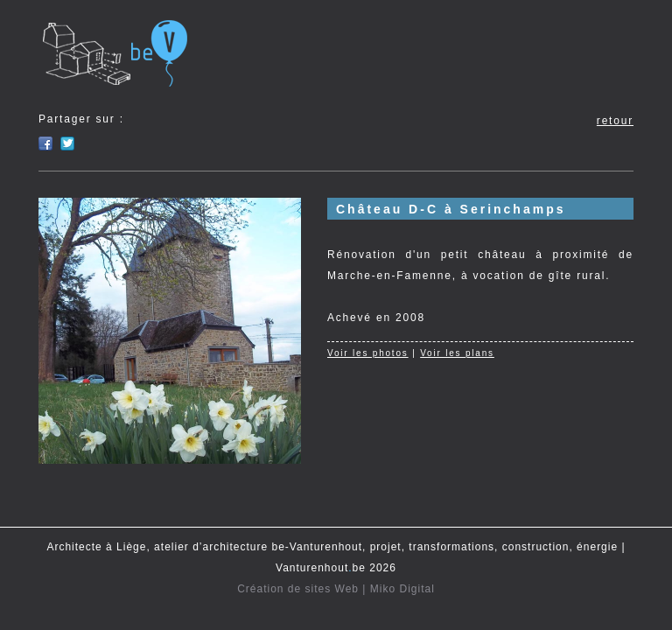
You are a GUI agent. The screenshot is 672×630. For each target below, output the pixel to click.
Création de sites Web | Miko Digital (336, 589)
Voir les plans (457, 353)
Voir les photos (368, 353)
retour (615, 121)
